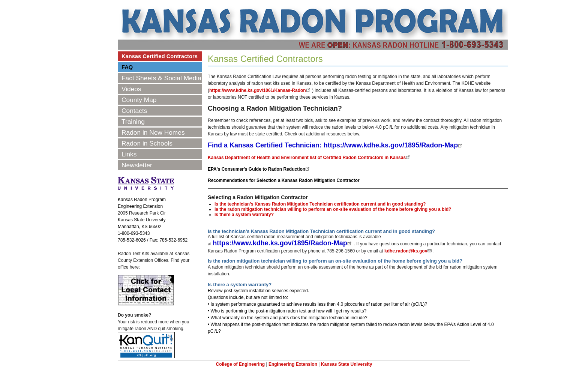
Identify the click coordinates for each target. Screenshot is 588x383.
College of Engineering (240, 364)
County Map (139, 100)
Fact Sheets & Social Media (161, 78)
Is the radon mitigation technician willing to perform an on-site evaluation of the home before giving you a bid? (333, 209)
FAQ (127, 67)
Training (133, 122)
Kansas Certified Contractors (160, 56)
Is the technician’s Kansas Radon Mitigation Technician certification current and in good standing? (320, 204)
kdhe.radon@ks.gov (409, 251)
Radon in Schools (147, 143)
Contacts (134, 111)
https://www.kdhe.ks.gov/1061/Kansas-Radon (261, 90)
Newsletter (137, 165)
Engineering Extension (293, 364)
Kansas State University (347, 364)
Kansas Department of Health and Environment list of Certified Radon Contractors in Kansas (310, 158)
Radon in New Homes (153, 132)
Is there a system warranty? (244, 215)
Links (129, 154)
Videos (131, 89)
